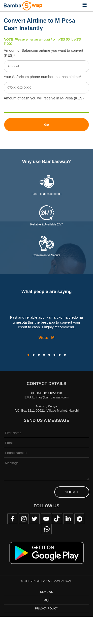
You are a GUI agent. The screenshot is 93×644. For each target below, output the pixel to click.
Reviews (47, 592)
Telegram (79, 519)
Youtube (46, 519)
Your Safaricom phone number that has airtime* (42, 77)
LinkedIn (68, 519)
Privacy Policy (46, 608)
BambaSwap (23, 6)
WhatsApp (47, 529)
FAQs (47, 600)
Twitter (35, 519)
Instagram (24, 519)
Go (46, 125)
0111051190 (53, 393)
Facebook (12, 519)
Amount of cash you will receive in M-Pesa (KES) (44, 98)
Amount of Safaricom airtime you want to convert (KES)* (43, 53)
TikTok (57, 519)
